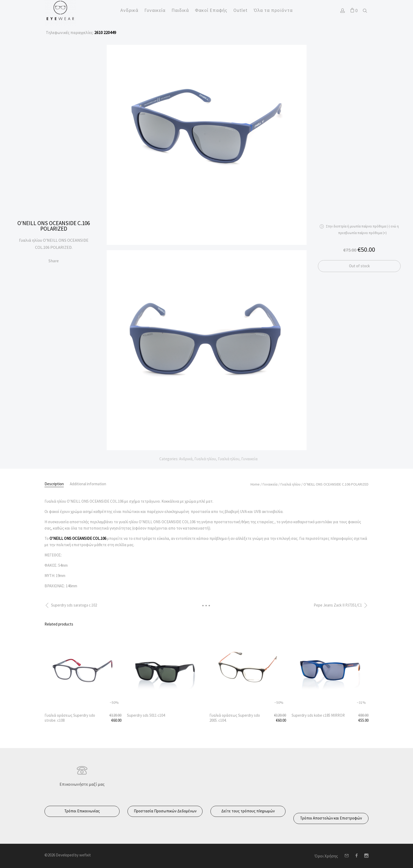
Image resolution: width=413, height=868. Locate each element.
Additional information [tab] (88, 484)
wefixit (85, 855)
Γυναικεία (249, 459)
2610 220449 (105, 32)
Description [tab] (54, 484)
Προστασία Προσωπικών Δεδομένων (165, 811)
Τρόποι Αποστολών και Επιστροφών (331, 818)
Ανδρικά (186, 459)
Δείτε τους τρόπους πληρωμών (248, 811)
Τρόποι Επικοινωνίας (82, 811)
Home (255, 484)
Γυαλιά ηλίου (205, 459)
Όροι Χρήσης (326, 856)
